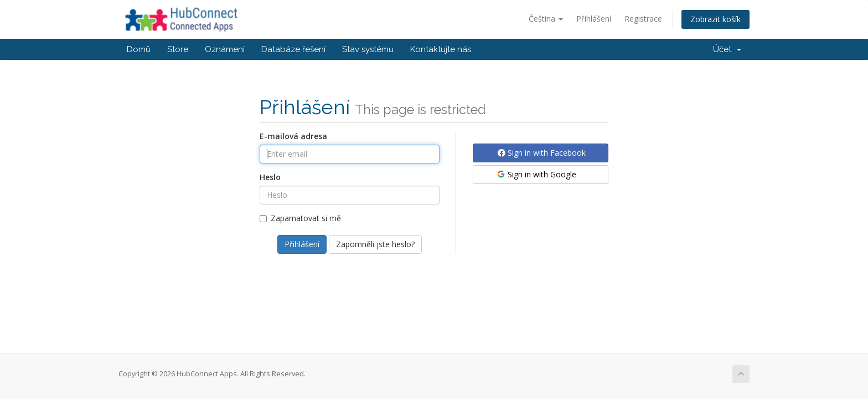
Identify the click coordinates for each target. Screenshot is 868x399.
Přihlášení (594, 19)
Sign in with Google (536, 174)
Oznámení (225, 49)
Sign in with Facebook (542, 153)
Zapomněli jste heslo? (375, 244)
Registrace (643, 19)
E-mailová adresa (293, 136)
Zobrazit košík (715, 19)
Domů (139, 49)
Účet (727, 49)
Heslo (270, 177)
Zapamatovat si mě (300, 218)
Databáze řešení (293, 49)
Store (178, 49)
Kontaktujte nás (441, 49)
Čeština (546, 19)
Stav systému (368, 49)
